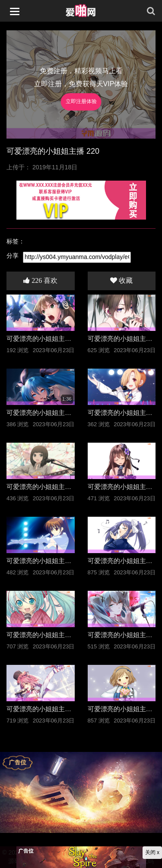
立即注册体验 (81, 102)
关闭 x (152, 852)
